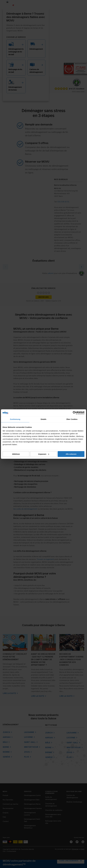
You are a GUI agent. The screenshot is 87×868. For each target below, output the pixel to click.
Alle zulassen (71, 454)
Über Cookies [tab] (72, 419)
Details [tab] (43, 419)
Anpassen (44, 454)
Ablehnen (16, 454)
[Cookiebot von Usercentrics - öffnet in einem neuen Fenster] (74, 413)
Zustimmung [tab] (15, 419)
